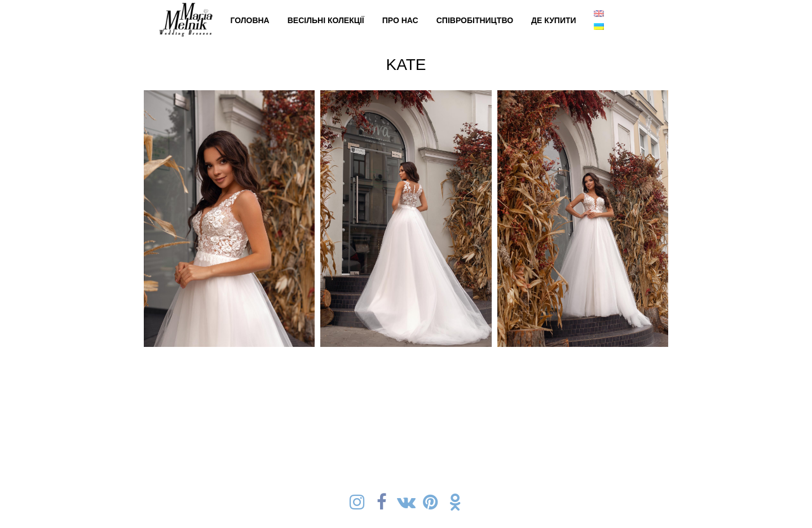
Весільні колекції (326, 20)
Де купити (554, 20)
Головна (250, 20)
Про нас (400, 20)
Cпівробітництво (475, 20)
